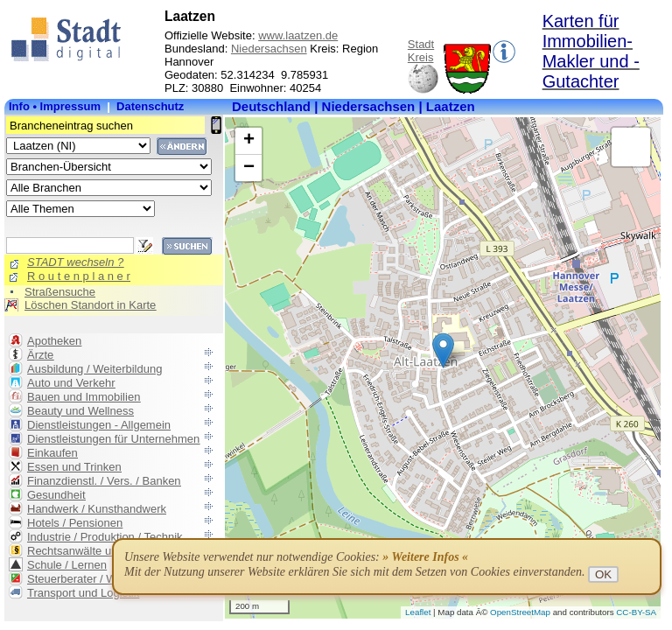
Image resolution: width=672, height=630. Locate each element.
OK (603, 574)
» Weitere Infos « (425, 557)
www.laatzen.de (298, 35)
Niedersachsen (269, 49)
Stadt (421, 44)
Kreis (421, 57)
